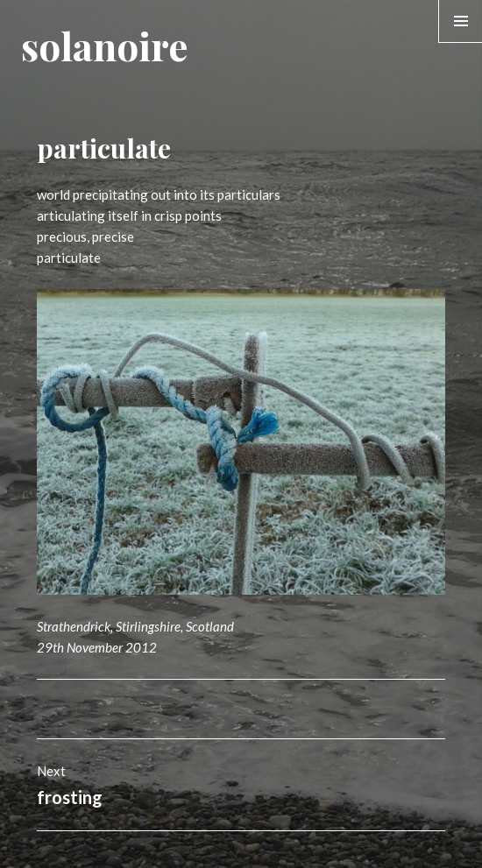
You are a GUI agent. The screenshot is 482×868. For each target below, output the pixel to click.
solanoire (104, 45)
